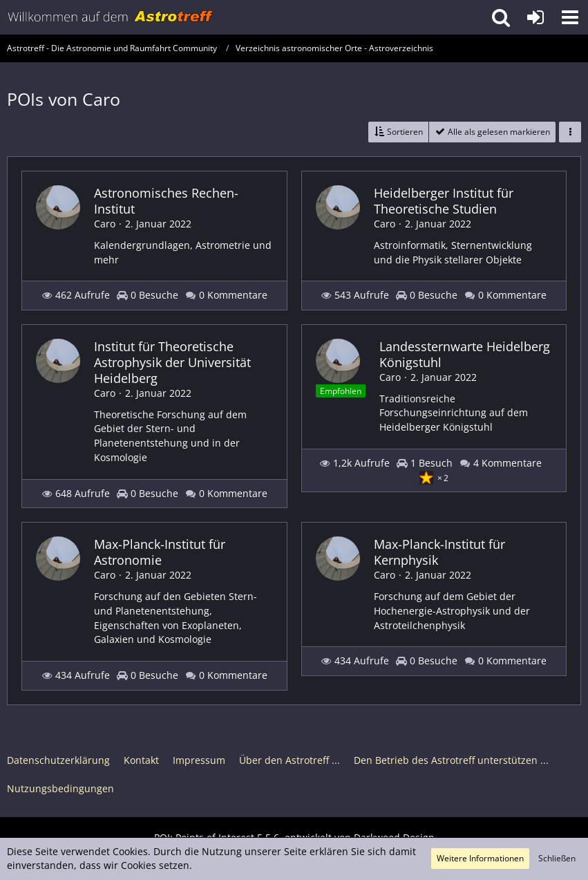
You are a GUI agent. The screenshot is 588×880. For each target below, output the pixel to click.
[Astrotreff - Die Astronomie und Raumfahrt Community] (111, 17)
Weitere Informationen (480, 858)
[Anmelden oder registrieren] (535, 17)
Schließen (557, 858)
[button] (570, 17)
